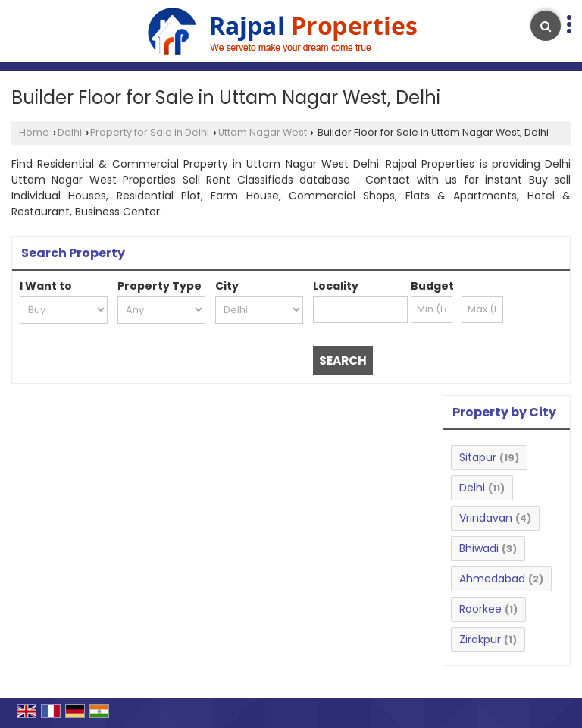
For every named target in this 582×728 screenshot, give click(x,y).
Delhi (70, 132)
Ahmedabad (492, 579)
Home (34, 132)
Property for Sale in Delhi (150, 132)
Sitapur (478, 457)
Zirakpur (480, 639)
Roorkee (480, 609)
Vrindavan (486, 518)
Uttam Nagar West (263, 132)
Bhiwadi (479, 548)
